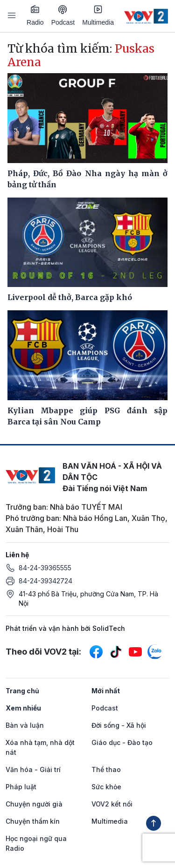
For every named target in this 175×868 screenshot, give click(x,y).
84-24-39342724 (45, 581)
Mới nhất (106, 691)
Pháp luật (21, 787)
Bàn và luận (25, 725)
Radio (35, 15)
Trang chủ (22, 691)
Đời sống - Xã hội (119, 725)
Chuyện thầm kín (33, 821)
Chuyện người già (34, 804)
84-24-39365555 (45, 568)
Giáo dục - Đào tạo (122, 742)
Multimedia (98, 15)
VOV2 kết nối (112, 804)
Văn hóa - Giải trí (33, 769)
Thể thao (106, 769)
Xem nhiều (23, 708)
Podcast (63, 16)
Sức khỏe (106, 787)
